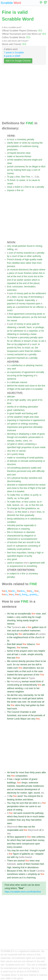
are (24, 542)
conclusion (18, 287)
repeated (11, 283)
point (15, 454)
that (20, 542)
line (43, 386)
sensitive (33, 478)
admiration (33, 407)
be (45, 661)
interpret (32, 796)
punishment (23, 307)
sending (19, 688)
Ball (14, 644)
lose (39, 702)
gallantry (26, 854)
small (15, 246)
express (19, 563)
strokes (19, 800)
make (10, 156)
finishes (28, 273)
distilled (16, 263)
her (17, 515)
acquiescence (17, 566)
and (40, 160)
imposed (31, 304)
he (39, 695)
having (31, 553)
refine (26, 495)
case (40, 671)
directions (23, 270)
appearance (39, 420)
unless (15, 698)
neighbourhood (21, 637)
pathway (39, 813)
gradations (31, 508)
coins (25, 441)
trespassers (13, 351)
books (19, 441)
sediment (27, 146)
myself (42, 850)
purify (36, 495)
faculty (24, 478)
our (18, 665)
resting (19, 810)
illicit (43, 167)
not (9, 276)
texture (16, 505)
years (38, 772)
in (34, 246)
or (20, 143)
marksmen (35, 631)
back (34, 698)
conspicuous (28, 844)
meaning (25, 529)
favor (29, 327)
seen (23, 678)
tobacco (31, 644)
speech (14, 424)
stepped (39, 854)
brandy (18, 259)
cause (34, 180)
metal (43, 447)
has (12, 614)
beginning (28, 375)
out (9, 857)
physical (16, 478)
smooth (30, 542)
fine (18, 177)
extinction (12, 290)
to (8, 139)
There (10, 861)
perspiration (13, 806)
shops (25, 783)
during (35, 146)
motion (24, 793)
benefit (22, 327)
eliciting (23, 407)
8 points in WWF (12, 56)
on (22, 190)
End (9, 287)
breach (28, 341)
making (17, 170)
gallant (35, 627)
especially (30, 300)
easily (26, 620)
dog (30, 617)
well (14, 369)
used (9, 563)
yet (19, 678)
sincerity (39, 654)
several (21, 861)
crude (23, 654)
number (25, 779)
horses (25, 648)
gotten (33, 705)
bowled (39, 389)
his (9, 320)
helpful (42, 651)
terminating (36, 297)
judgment (22, 344)
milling (10, 249)
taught (32, 620)
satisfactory (17, 365)
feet (42, 864)
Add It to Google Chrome (18, 61)
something (15, 468)
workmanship (36, 461)
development (31, 789)
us (20, 671)
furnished (12, 715)
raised (19, 644)
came (32, 806)
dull (37, 665)
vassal (14, 320)
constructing (13, 685)
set (43, 341)
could (24, 698)
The (9, 627)
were (22, 351)
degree (20, 556)
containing (30, 444)
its (41, 400)
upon (38, 304)
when (36, 273)
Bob (9, 644)
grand (26, 427)
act (9, 170)
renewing (24, 334)
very (9, 246)
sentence (12, 379)
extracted (19, 354)
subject (13, 574)
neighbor (20, 692)
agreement (19, 314)
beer (17, 143)
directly (22, 661)
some (25, 715)
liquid (13, 153)
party (10, 307)
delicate (15, 382)
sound (37, 793)
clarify (10, 143)
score (30, 276)
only (29, 471)
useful (24, 617)
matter (10, 300)
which (35, 280)
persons (26, 317)
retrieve (11, 624)
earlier (20, 280)
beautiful (21, 786)
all (13, 654)
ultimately (38, 427)
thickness (18, 532)
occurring (12, 375)
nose (38, 614)
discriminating (14, 481)
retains (22, 874)
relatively (11, 549)
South (33, 871)
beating (11, 800)
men (9, 631)
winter (14, 702)
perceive (30, 661)
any (23, 820)
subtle (34, 468)
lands (40, 314)
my (17, 857)
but (35, 276)
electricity (12, 793)
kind (9, 403)
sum (35, 170)
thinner (28, 156)
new (34, 837)
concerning (31, 314)
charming (31, 878)
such (9, 665)
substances (21, 546)
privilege (40, 327)
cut (27, 688)
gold (12, 444)
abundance (33, 867)
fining (25, 594)
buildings (11, 783)
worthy (10, 407)
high (27, 259)
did (12, 695)
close (32, 386)
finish (13, 180)
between (17, 317)
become (21, 153)
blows (30, 800)
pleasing (30, 365)
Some (10, 651)
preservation (35, 437)
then (21, 827)
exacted (28, 253)
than (34, 263)
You (25, 796)
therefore (12, 471)
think (38, 681)
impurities (21, 553)
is (44, 273)
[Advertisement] (24, 94)
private (29, 786)
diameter (31, 532)
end (19, 276)
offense (40, 307)
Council (15, 712)
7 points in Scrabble (14, 53)
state (34, 434)
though (10, 437)
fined (27, 351)
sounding (33, 424)
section (28, 280)
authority (37, 256)
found (30, 246)
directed (11, 485)
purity (30, 556)
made (40, 259)
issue (10, 187)
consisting (21, 458)
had (16, 654)
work (15, 709)
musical (14, 270)
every (10, 847)
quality (33, 259)
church (38, 637)
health (18, 413)
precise (20, 525)
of (21, 146)
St (8, 641)
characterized (14, 536)
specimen (28, 675)
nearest (11, 692)
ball (23, 389)
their (42, 705)
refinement (12, 539)
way (26, 297)
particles (22, 246)
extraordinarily (30, 685)
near (37, 861)
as (33, 187)
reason (10, 671)
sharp (21, 454)
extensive (33, 783)
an (30, 167)
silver (20, 444)
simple (31, 654)
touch (10, 546)
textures (14, 542)
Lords (17, 719)
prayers (24, 651)
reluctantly (28, 695)
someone (20, 167)
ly (30, 591)
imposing (12, 420)
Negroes (11, 648)
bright (35, 160)
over (31, 688)
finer (18, 502)
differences (13, 529)
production (12, 150)
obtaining (12, 327)
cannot (14, 661)
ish (12, 591)
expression (16, 372)
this (41, 273)
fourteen (36, 864)
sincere (15, 878)
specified (11, 447)
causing (35, 143)
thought (34, 850)
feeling (30, 413)
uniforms (41, 837)
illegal (35, 167)
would (33, 681)
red (15, 813)
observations (29, 668)
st (18, 594)
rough (38, 617)
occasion (18, 847)
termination (30, 287)
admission (18, 331)
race (41, 627)
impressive (25, 420)
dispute (20, 300)
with (34, 471)
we (30, 803)
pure (37, 447)
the (41, 143)
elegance (29, 536)
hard (9, 709)
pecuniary (25, 337)
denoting (11, 434)
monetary (22, 139)
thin (14, 451)
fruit (23, 867)
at (12, 276)
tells (17, 671)
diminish (11, 515)
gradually (30, 515)
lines (39, 512)
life (25, 871)
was (13, 658)
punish (10, 167)
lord (40, 317)
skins (18, 705)
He (9, 614)
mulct (10, 310)
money (10, 173)
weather (18, 160)
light (30, 793)
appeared (19, 837)
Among (11, 634)
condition (12, 522)
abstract (25, 468)
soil (41, 505)
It (8, 779)
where (42, 270)
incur (12, 139)
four (12, 837)
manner (39, 365)
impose (11, 190)
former (10, 719)
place (36, 270)
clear (28, 153)
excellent (23, 437)
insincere (12, 430)
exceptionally (24, 614)
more (22, 772)
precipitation (13, 146)
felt (42, 695)
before (40, 698)
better (42, 817)
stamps (11, 441)
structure (11, 464)
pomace (11, 266)
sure (22, 803)
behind (10, 386)
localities (31, 634)
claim (14, 297)
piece (12, 273)
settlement (41, 293)
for (27, 167)
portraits (38, 715)
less (26, 502)
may (14, 803)
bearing (16, 867)
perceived (22, 471)
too (33, 665)
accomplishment (29, 539)
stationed (23, 485)
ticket (17, 187)
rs (5, 594)
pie (43, 685)
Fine (28, 177)
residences (38, 786)
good (34, 400)
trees (32, 861)
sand (20, 813)
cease (22, 180)
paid (26, 293)
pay (29, 170)
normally (40, 372)
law (22, 256)
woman (25, 681)
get (29, 698)
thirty (32, 772)
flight (12, 389)
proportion (27, 447)
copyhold (33, 331)
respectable (13, 830)
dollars (37, 351)
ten (32, 351)
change (14, 508)
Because (11, 871)
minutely (11, 525)
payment (11, 304)
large (18, 779)
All (8, 837)
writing (24, 424)
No (9, 681)
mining (39, 246)
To (8, 177)
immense (19, 789)
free (9, 553)
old (24, 634)
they (23, 705)
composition (22, 776)
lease (34, 334)
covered (27, 813)
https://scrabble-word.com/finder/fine (23, 892)
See (23, 177)
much (35, 817)
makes (10, 617)
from (9, 263)
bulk (9, 505)
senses (24, 665)
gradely (34, 594)
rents (10, 317)
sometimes (12, 874)
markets (11, 786)
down (25, 512)
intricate (25, 461)
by (29, 143)
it (32, 389)
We (9, 661)
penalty (31, 139)
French (11, 259)
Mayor (24, 719)
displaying (24, 434)
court (14, 256)
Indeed (10, 675)
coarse (32, 502)
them (24, 170)
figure (16, 854)
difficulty (41, 471)
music (20, 273)
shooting (11, 620)
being (10, 519)
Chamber (24, 712)
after (44, 772)
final (11, 314)
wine (24, 143)
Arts (9, 678)
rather (29, 263)
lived (13, 772)
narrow (22, 451)
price (29, 324)
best (20, 675)
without (11, 688)
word (20, 796)
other (29, 256)
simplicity (32, 874)
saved (29, 840)
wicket (21, 386)
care (14, 475)
